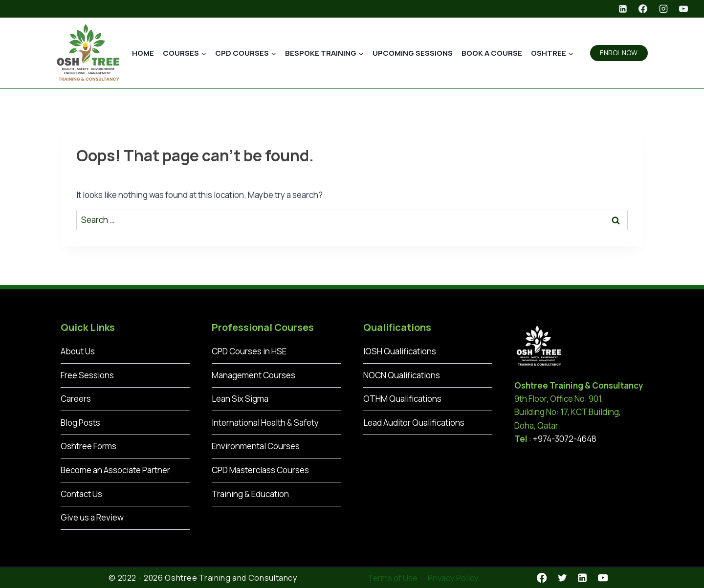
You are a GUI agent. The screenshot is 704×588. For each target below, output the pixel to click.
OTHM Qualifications (402, 399)
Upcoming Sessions (413, 53)
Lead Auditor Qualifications (414, 423)
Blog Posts (80, 423)
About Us (78, 351)
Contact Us (81, 494)
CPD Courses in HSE (249, 351)
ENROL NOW (619, 53)
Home (143, 53)
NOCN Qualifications (402, 375)
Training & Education (250, 494)
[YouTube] (683, 9)
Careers (76, 399)
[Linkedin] (623, 9)
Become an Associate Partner (115, 470)
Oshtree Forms (88, 446)
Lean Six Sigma (240, 399)
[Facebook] (643, 9)
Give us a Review (92, 517)
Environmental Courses (256, 446)
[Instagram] (663, 9)
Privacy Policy (453, 578)
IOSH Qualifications (400, 351)
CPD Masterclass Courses (260, 470)
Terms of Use (393, 578)
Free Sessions (87, 375)
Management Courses (253, 375)
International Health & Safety (265, 423)
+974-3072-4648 (565, 439)
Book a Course (492, 53)
